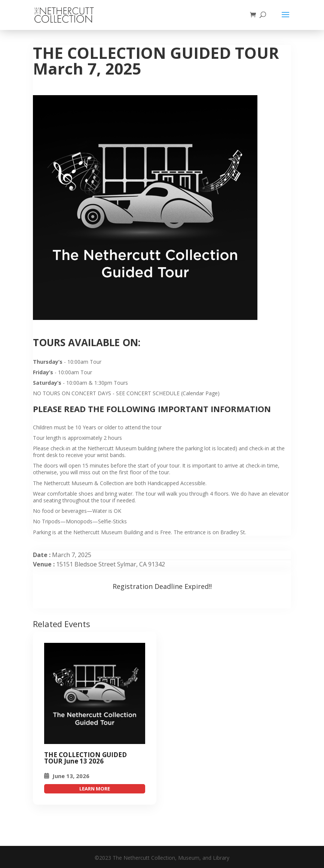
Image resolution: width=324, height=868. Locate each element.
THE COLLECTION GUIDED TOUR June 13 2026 (85, 758)
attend (95, 789)
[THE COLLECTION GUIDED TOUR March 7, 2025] (95, 693)
